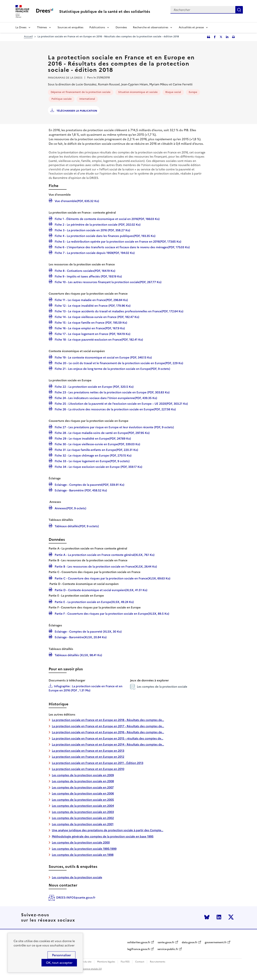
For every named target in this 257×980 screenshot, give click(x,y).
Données (121, 27)
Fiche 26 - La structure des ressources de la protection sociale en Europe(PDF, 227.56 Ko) (115, 409)
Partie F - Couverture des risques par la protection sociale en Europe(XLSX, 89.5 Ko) (112, 613)
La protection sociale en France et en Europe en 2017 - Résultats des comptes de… (108, 726)
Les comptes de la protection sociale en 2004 (83, 806)
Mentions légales (106, 962)
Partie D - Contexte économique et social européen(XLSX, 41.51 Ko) (101, 590)
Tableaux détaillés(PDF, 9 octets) (76, 526)
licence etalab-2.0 (92, 969)
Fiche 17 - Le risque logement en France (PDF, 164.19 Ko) (92, 334)
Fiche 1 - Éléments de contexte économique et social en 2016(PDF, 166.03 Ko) (107, 219)
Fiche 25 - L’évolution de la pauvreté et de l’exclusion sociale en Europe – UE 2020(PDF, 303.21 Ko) (121, 403)
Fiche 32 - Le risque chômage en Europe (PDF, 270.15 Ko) (93, 455)
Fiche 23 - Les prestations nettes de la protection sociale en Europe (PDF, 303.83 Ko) (112, 392)
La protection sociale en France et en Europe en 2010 (88, 769)
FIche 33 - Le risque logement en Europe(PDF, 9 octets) (92, 461)
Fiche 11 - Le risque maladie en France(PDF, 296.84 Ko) (91, 300)
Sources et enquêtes (70, 27)
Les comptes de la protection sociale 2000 (81, 842)
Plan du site (85, 962)
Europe (193, 92)
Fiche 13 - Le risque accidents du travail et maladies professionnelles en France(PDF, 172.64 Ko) (119, 311)
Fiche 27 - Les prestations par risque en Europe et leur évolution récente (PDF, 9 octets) (114, 427)
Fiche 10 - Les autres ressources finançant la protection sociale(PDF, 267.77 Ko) (108, 282)
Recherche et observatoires (151, 27)
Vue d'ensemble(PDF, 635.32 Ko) (76, 201)
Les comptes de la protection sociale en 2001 (83, 824)
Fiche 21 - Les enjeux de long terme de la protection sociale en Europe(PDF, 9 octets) (112, 369)
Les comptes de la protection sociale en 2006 (83, 793)
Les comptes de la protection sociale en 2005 (83, 800)
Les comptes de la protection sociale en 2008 (83, 781)
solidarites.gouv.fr (139, 942)
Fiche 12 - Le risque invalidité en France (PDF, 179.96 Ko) (92, 305)
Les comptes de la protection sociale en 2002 (83, 818)
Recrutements (158, 962)
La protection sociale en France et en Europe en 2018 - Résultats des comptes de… (108, 720)
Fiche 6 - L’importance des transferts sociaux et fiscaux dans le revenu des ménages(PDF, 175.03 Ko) (122, 247)
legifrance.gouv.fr (139, 949)
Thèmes (42, 27)
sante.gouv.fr (166, 942)
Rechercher (239, 10)
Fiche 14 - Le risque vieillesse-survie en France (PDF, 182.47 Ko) (97, 317)
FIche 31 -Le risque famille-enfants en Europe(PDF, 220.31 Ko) (96, 450)
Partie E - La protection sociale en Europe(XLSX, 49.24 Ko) (94, 602)
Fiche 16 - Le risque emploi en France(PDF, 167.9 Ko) (89, 328)
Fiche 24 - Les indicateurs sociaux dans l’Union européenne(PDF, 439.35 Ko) (105, 398)
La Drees (21, 27)
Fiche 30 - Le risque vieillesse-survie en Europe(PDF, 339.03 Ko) (97, 444)
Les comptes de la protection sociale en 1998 (83, 855)
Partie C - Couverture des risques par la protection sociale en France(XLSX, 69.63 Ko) (112, 578)
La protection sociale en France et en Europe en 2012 (88, 757)
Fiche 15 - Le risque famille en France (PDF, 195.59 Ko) (91, 322)
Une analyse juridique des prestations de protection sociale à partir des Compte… (108, 830)
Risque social (173, 92)
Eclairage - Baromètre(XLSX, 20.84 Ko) (80, 637)
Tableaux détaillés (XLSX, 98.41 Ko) (78, 655)
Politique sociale (62, 99)
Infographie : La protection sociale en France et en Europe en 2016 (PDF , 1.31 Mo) (86, 688)
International (87, 99)
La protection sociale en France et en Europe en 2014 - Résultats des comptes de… (108, 744)
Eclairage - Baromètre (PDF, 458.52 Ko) (80, 490)
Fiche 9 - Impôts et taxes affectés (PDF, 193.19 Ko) (88, 276)
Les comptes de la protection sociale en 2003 (83, 812)
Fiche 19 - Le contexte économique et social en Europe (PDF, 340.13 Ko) (103, 357)
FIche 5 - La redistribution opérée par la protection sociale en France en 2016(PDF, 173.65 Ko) (118, 241)
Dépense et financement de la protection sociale (81, 92)
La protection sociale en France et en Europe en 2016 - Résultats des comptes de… (108, 732)
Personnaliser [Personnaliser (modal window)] (61, 955)
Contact (140, 962)
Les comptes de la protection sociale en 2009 (83, 775)
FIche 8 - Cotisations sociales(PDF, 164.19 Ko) (85, 270)
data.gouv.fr (190, 942)
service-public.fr (168, 949)
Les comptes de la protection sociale (159, 687)
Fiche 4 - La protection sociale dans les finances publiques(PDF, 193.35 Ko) (105, 236)
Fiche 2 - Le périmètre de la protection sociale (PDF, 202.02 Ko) (97, 224)
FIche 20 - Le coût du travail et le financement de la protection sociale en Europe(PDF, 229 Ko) (119, 363)
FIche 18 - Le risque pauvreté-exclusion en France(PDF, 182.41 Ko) (98, 339)
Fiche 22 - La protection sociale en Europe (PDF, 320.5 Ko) (94, 386)
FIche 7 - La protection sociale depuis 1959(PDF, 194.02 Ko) (94, 253)
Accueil (28, 36)
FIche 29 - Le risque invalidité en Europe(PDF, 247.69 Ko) (92, 438)
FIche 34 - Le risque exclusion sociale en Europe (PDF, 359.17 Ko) (98, 467)
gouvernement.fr (216, 942)
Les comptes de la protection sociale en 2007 (83, 787)
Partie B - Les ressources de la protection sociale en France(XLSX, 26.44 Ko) (105, 566)
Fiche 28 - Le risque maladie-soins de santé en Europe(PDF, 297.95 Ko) (102, 433)
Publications (97, 27)
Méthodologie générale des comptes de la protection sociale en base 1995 (103, 836)
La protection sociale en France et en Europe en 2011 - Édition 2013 (98, 763)
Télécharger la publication (76, 111)
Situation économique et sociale (138, 92)
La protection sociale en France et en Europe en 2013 (88, 751)
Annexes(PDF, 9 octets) (70, 508)
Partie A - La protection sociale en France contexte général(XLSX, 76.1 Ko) (104, 555)
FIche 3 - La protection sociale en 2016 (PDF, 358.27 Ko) (92, 230)
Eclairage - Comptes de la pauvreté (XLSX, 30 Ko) (88, 631)
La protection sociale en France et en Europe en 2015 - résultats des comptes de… (108, 738)
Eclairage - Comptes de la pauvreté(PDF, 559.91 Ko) (89, 484)
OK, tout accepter (59, 963)
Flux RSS (125, 962)
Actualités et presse (191, 27)
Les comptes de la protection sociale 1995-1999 (84, 849)
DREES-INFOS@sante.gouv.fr (76, 898)
